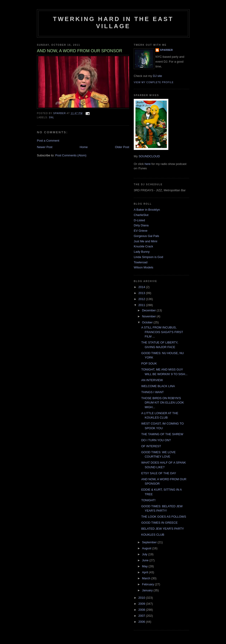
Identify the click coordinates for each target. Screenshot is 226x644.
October (148, 322)
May (145, 566)
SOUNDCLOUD (149, 156)
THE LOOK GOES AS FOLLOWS (164, 517)
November (149, 316)
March (147, 578)
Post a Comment (48, 141)
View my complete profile (154, 82)
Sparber (167, 50)
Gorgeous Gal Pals (146, 236)
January (148, 590)
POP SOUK (149, 363)
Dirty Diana (141, 225)
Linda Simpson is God (148, 257)
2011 (142, 305)
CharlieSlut (141, 215)
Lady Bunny (142, 252)
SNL (52, 117)
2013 (142, 293)
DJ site (158, 76)
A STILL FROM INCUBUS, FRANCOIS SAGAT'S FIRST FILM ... (162, 332)
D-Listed (139, 220)
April (146, 572)
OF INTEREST (151, 446)
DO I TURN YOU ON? (156, 440)
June (146, 560)
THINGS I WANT (152, 392)
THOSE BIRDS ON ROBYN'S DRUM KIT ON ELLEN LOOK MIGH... (162, 403)
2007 (142, 616)
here (148, 164)
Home (84, 147)
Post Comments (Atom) (71, 155)
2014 (142, 287)
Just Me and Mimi (146, 241)
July (145, 554)
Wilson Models (144, 267)
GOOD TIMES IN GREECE (159, 523)
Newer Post (45, 147)
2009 (142, 604)
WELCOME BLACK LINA (158, 386)
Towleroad (141, 262)
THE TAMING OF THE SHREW (162, 434)
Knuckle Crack (143, 246)
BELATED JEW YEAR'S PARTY (162, 529)
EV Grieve (141, 231)
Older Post (122, 147)
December (149, 310)
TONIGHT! (148, 500)
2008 (142, 610)
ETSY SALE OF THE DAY (159, 473)
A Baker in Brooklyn (147, 210)
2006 (142, 622)
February (149, 584)
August (147, 548)
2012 (142, 299)
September (150, 542)
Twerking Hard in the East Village (113, 23)
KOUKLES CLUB (153, 535)
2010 (142, 598)
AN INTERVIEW (152, 380)
